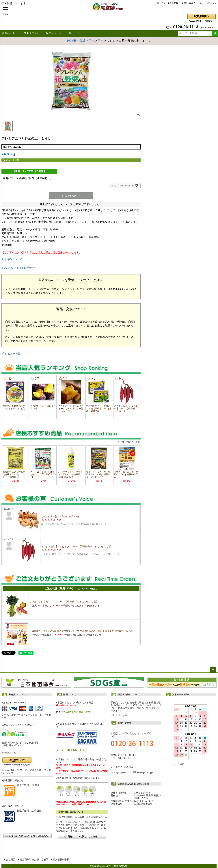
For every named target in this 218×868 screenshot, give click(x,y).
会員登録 (174, 3)
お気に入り (31, 33)
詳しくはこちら (119, 715)
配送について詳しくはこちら (82, 836)
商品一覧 (8, 33)
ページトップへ (213, 670)
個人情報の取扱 (61, 860)
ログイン (161, 3)
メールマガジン (209, 3)
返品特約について (12, 259)
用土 (92, 41)
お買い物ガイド (190, 3)
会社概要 (11, 860)
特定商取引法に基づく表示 (34, 860)
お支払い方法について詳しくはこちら (27, 836)
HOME (72, 41)
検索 (215, 33)
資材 (82, 41)
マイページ (53, 33)
